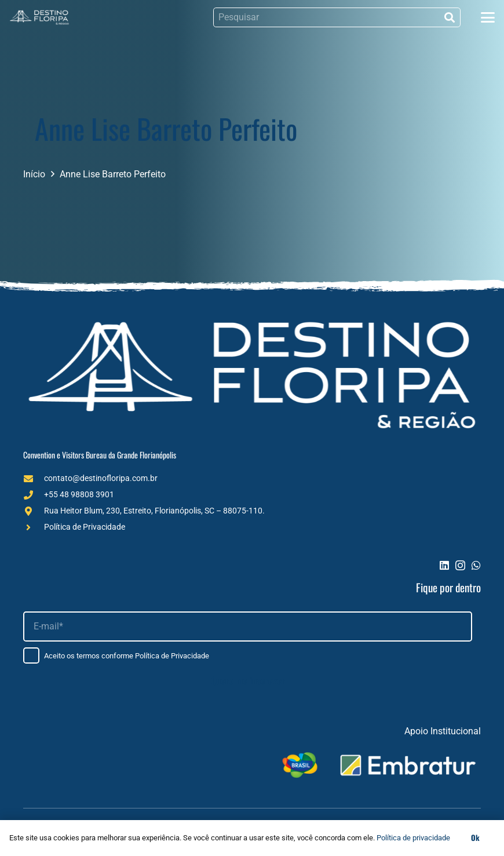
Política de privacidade (413, 838)
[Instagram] (460, 566)
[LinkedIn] (444, 565)
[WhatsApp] (476, 565)
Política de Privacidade (85, 527)
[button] (488, 17)
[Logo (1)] (39, 17)
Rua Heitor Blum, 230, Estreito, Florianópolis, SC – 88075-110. (154, 511)
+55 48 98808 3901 (79, 494)
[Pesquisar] (337, 17)
